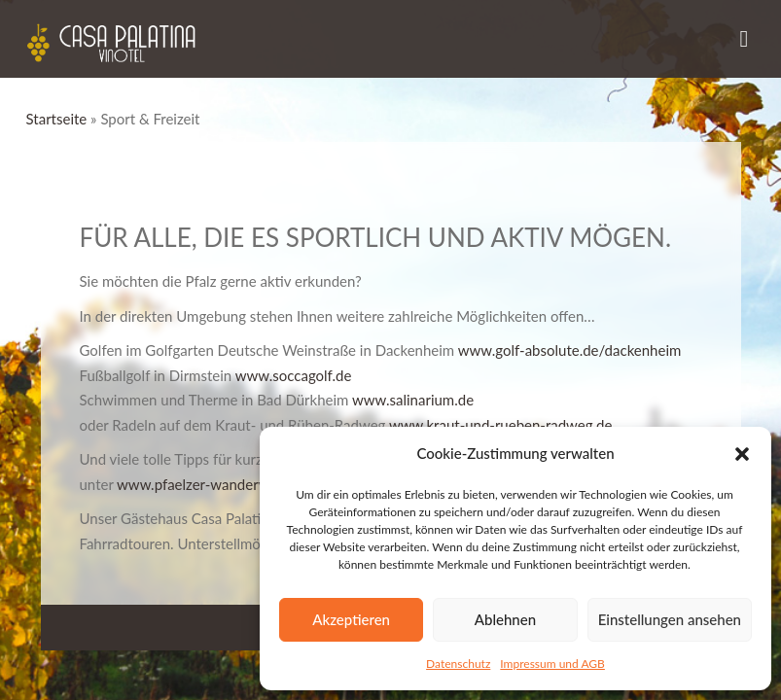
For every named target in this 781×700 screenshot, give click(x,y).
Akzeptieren (351, 619)
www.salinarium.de (413, 400)
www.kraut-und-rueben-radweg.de (500, 425)
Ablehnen (505, 619)
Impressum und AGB (552, 664)
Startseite (57, 119)
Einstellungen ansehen (670, 619)
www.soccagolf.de (294, 375)
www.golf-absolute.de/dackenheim (570, 350)
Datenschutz (458, 664)
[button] (742, 454)
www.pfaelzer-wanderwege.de (214, 484)
